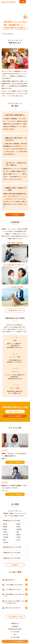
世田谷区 (19, 529)
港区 (5, 540)
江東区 (18, 524)
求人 (15, 634)
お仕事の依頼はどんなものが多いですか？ (15, 595)
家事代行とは (15, 623)
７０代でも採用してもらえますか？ (14, 585)
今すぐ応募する (15, 215)
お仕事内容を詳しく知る (15, 310)
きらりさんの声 (15, 632)
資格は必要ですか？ (10, 580)
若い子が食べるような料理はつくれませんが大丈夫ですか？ (15, 602)
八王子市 (6, 542)
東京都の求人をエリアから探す (12, 521)
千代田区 (6, 537)
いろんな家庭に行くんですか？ (13, 589)
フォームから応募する (15, 416)
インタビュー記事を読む (15, 462)
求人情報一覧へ (15, 565)
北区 (18, 532)
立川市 (18, 540)
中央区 (5, 532)
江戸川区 (6, 535)
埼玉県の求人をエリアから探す (12, 558)
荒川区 (5, 524)
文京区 (18, 537)
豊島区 (5, 529)
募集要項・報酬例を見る (15, 412)
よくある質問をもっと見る (15, 617)
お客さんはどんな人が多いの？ (13, 608)
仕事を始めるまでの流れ (15, 629)
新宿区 (5, 527)
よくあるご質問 (15, 637)
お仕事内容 (15, 626)
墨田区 (18, 535)
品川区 (18, 527)
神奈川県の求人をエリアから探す (12, 547)
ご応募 (23, 2)
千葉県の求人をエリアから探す (12, 553)
